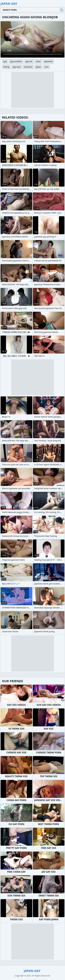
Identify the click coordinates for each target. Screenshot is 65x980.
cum (46, 67)
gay (5, 61)
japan (38, 67)
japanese (48, 61)
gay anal (17, 67)
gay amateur (16, 61)
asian (38, 61)
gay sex (29, 61)
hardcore (28, 67)
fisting (6, 67)
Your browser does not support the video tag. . (32, 39)
